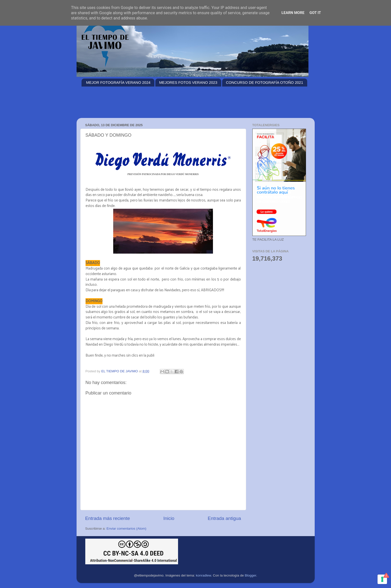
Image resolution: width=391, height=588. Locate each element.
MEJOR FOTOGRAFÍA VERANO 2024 (118, 82)
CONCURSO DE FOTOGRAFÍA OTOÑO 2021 (265, 82)
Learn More (293, 13)
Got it (315, 13)
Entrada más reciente (108, 518)
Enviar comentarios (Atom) (126, 529)
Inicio (169, 518)
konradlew (204, 575)
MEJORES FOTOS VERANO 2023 (188, 82)
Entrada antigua (224, 518)
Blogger (250, 575)
